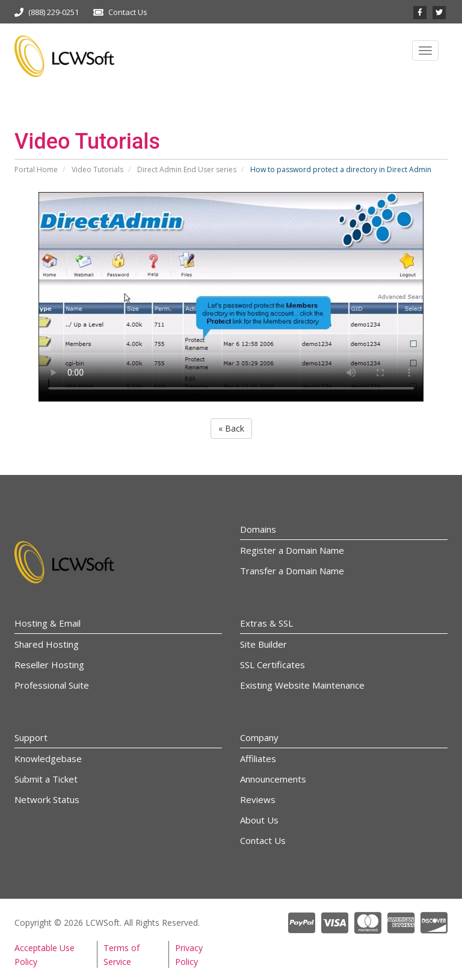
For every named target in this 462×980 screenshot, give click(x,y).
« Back (231, 428)
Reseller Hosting (49, 665)
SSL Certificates (273, 665)
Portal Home (36, 169)
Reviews (258, 799)
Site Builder (263, 644)
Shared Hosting (47, 644)
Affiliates (258, 758)
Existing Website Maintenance (302, 685)
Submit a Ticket (46, 779)
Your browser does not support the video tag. (231, 297)
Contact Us (128, 12)
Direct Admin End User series (187, 169)
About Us (259, 820)
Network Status (47, 799)
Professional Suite (52, 685)
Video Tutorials (97, 169)
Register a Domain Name (292, 550)
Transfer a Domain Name (292, 571)
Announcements (273, 779)
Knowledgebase (48, 758)
